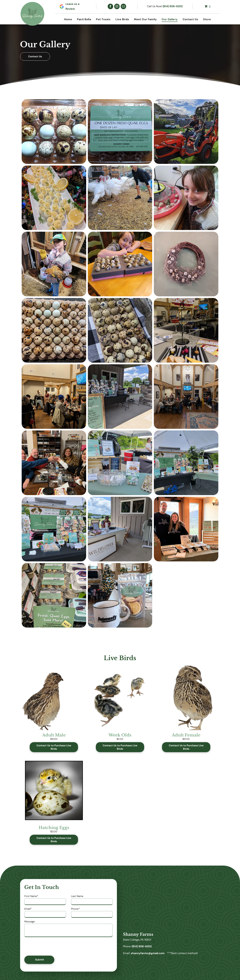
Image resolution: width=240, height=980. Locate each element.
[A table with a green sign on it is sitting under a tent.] (186, 463)
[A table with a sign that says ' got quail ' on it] (54, 529)
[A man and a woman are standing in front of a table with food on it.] (186, 529)
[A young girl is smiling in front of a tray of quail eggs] (186, 198)
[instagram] (117, 6)
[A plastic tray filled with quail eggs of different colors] (54, 132)
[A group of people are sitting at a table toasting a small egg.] (54, 463)
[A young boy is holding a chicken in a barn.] (54, 264)
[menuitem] (68, 19)
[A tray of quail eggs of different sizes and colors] (54, 330)
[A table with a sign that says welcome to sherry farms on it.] (120, 397)
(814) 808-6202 (173, 6)
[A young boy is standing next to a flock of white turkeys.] (120, 198)
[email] (123, 6)
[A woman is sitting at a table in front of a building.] (120, 529)
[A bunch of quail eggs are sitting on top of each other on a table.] (120, 330)
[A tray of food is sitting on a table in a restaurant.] (186, 330)
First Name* (31, 896)
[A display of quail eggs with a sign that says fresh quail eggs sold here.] (54, 595)
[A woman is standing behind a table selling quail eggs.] (120, 463)
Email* (28, 909)
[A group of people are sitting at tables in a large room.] (186, 397)
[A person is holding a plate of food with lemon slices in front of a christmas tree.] (54, 198)
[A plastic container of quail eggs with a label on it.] (120, 132)
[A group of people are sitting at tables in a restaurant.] (54, 397)
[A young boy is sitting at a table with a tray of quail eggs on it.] (120, 264)
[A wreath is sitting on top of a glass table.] (186, 264)
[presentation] (50, 946)
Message (30, 922)
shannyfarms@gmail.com (148, 953)
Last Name (77, 896)
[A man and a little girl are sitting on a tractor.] (186, 132)
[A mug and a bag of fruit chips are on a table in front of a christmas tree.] (120, 595)
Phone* (75, 909)
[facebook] (110, 6)
